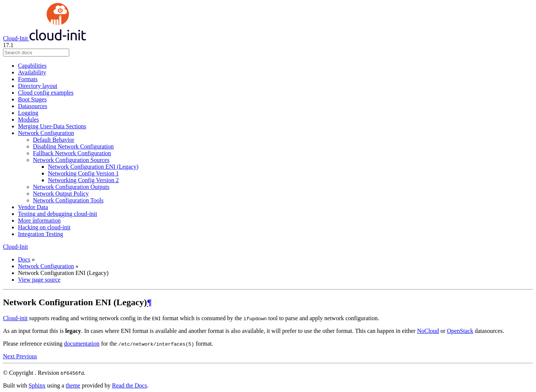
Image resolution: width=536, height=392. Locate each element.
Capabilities (32, 66)
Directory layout (38, 86)
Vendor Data (33, 207)
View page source (39, 280)
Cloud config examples (46, 93)
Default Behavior (54, 140)
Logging (28, 113)
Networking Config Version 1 (83, 173)
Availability (32, 72)
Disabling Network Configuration (73, 146)
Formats (28, 79)
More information (39, 220)
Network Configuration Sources (71, 160)
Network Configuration (46, 133)
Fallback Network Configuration (72, 153)
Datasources (33, 106)
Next (10, 356)
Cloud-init (15, 318)
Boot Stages (32, 99)
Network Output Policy (61, 194)
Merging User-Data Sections (52, 126)
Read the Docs (130, 385)
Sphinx (37, 385)
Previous (27, 356)
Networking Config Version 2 (83, 180)
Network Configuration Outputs (71, 187)
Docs (24, 259)
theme (73, 385)
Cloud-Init (45, 38)
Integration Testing (41, 234)
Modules (28, 120)
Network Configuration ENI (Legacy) (93, 167)
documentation (82, 344)
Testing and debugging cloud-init (58, 214)
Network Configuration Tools (68, 200)
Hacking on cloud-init (44, 227)
